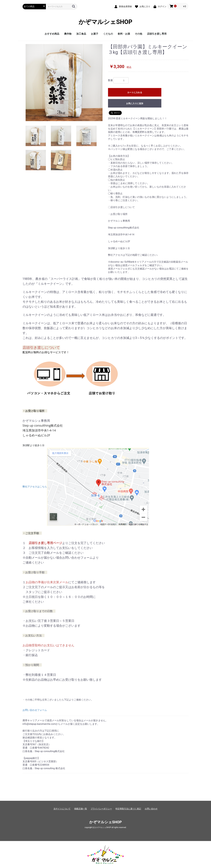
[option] (64, 83)
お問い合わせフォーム (35, 710)
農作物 (68, 34)
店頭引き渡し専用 (157, 34)
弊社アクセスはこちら (86, 487)
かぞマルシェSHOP (105, 22)
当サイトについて (62, 809)
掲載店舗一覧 (81, 809)
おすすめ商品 (52, 34)
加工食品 (81, 34)
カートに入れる (135, 92)
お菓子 (95, 34)
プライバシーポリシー (101, 809)
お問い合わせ (151, 809)
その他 (138, 34)
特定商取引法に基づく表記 (128, 809)
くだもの (108, 34)
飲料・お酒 (124, 34)
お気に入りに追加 (135, 103)
